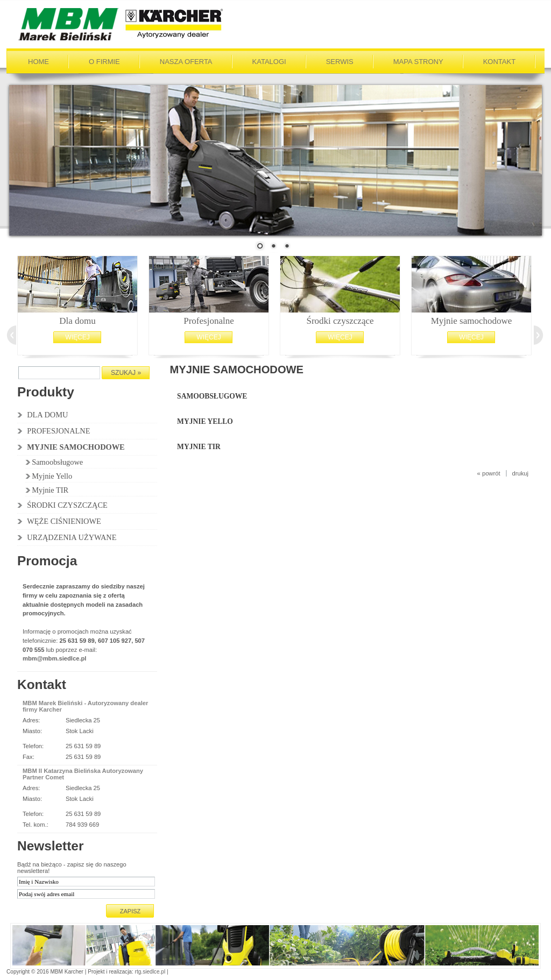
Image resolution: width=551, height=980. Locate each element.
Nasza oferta (186, 62)
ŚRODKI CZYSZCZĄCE (67, 505)
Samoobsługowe (57, 462)
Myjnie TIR (50, 490)
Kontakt (499, 62)
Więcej (77, 337)
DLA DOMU (47, 415)
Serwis (340, 62)
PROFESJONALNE (58, 431)
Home (38, 62)
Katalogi (269, 62)
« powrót (489, 473)
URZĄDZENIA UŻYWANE (72, 537)
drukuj (520, 473)
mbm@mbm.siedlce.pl (54, 658)
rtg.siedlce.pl (150, 972)
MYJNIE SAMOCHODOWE (76, 447)
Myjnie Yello (52, 476)
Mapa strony (418, 62)
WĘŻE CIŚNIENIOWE (64, 521)
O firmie (104, 62)
